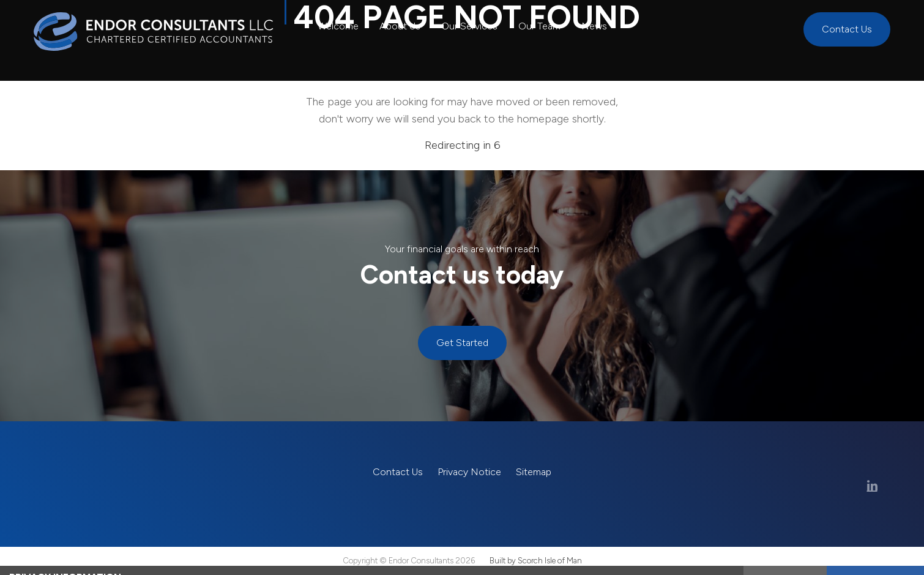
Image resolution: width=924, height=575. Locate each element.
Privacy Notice (469, 472)
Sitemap (534, 472)
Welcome (338, 26)
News (594, 26)
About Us (400, 26)
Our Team (539, 26)
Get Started (462, 343)
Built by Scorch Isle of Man (536, 561)
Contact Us (847, 29)
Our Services (469, 26)
